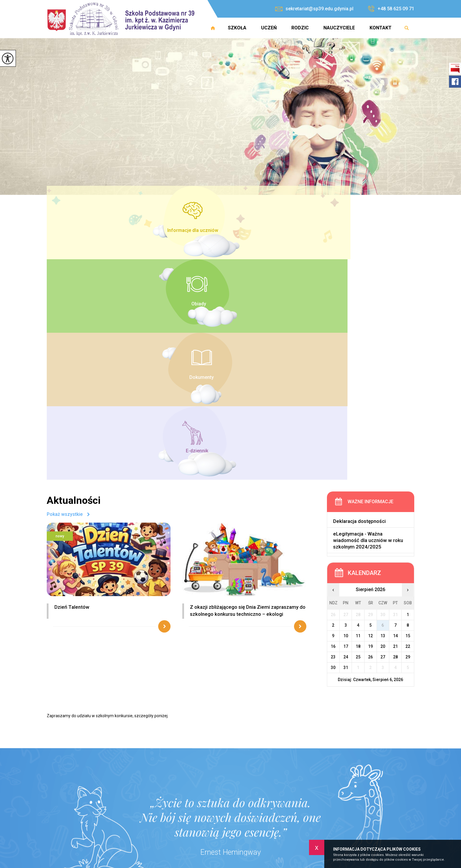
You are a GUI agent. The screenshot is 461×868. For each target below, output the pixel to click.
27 (383, 436)
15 (408, 415)
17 (346, 425)
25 (358, 436)
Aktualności (74, 280)
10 (346, 415)
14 (395, 415)
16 (333, 425)
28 (395, 436)
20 (383, 425)
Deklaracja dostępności (359, 301)
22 (408, 425)
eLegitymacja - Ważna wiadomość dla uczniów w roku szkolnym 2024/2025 (368, 320)
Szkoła (237, 28)
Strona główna (213, 28)
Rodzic (300, 28)
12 (370, 415)
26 (370, 436)
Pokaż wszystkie (65, 294)
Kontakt (381, 28)
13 (383, 415)
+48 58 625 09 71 (391, 9)
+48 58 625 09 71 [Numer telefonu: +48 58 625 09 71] (203, 816)
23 (333, 436)
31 (346, 446)
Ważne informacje (370, 281)
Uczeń (269, 28)
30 (333, 446)
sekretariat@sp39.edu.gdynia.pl (314, 9)
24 (346, 436)
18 (358, 425)
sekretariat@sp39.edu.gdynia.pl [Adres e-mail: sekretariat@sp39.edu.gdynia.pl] (218, 822)
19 (370, 425)
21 (395, 425)
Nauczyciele (339, 28)
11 (358, 415)
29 (408, 436)
